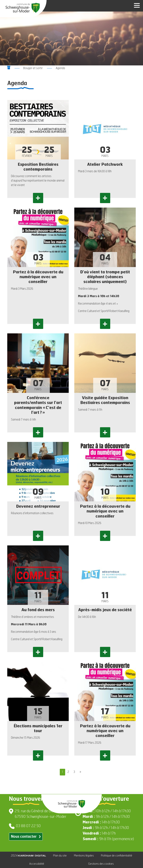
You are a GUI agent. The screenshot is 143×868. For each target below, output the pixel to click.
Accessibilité (37, 864)
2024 (28, 856)
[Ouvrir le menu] (136, 6)
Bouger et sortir (33, 68)
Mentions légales (84, 856)
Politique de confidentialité (117, 856)
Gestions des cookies (101, 864)
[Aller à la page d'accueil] (23, 8)
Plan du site (60, 856)
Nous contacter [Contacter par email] (26, 837)
